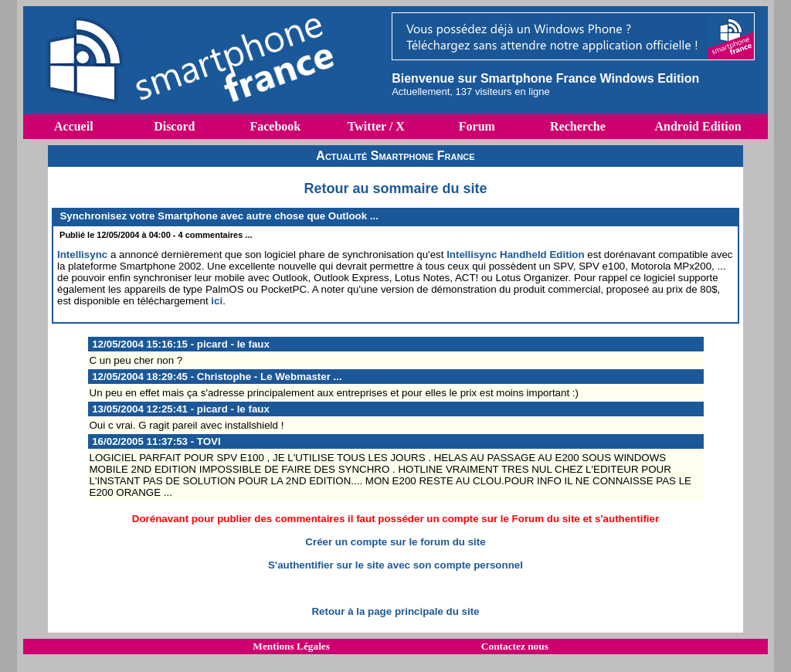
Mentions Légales (291, 646)
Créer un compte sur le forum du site (395, 542)
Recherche (578, 126)
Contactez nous (515, 646)
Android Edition (698, 126)
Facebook (275, 126)
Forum (477, 126)
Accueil (74, 126)
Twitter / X (376, 126)
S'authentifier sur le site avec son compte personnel (395, 565)
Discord (174, 126)
